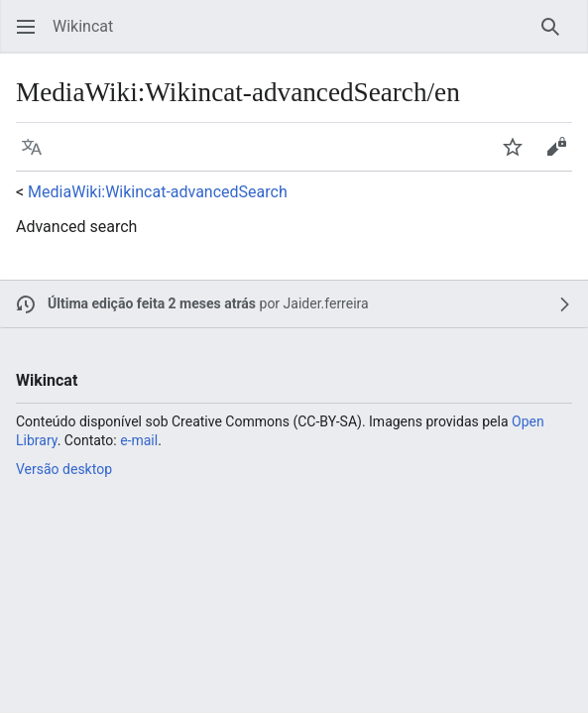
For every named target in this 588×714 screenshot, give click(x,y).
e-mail (139, 440)
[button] (26, 27)
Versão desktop (64, 469)
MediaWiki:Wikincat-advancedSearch (158, 192)
